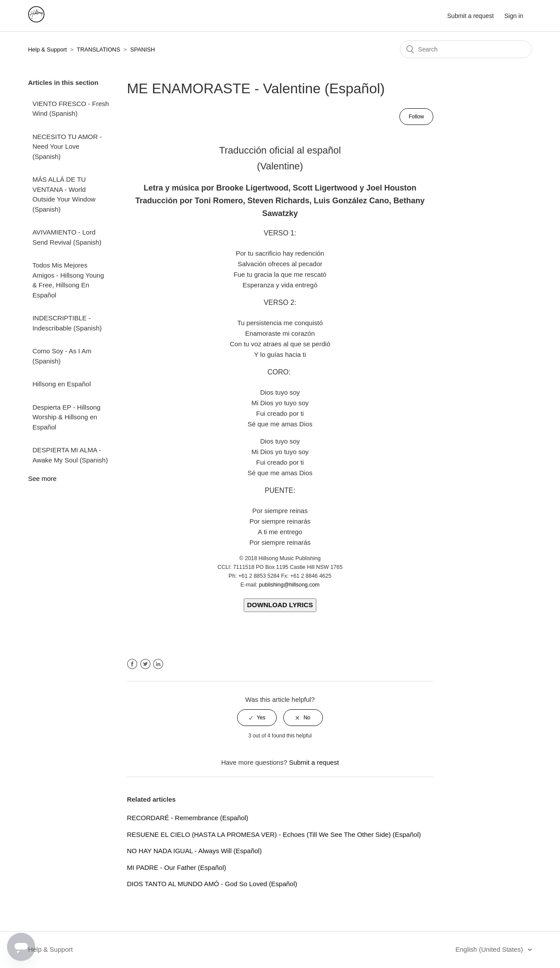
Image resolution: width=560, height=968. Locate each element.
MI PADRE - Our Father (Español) (176, 867)
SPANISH (143, 49)
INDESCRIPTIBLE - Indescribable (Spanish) (67, 323)
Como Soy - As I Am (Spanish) (62, 356)
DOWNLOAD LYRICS (280, 605)
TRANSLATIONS (98, 49)
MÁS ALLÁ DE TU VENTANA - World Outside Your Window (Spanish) (64, 194)
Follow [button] (416, 117)
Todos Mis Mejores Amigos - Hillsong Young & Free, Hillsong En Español (68, 280)
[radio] (257, 718)
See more (42, 478)
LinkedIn (158, 664)
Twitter (145, 664)
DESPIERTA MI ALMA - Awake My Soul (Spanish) (70, 455)
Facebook (132, 664)
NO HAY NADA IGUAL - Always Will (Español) (194, 851)
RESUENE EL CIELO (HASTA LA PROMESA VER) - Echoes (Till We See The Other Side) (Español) (274, 834)
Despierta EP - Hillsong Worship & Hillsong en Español (67, 417)
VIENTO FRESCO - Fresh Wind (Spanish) (71, 109)
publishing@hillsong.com (289, 585)
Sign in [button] (514, 16)
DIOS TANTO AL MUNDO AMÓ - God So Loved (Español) (212, 884)
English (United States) (490, 949)
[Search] (466, 49)
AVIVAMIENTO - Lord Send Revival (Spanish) (67, 237)
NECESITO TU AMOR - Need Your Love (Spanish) (67, 147)
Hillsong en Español (62, 384)
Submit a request (471, 16)
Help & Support (48, 49)
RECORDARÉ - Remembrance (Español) (187, 818)
